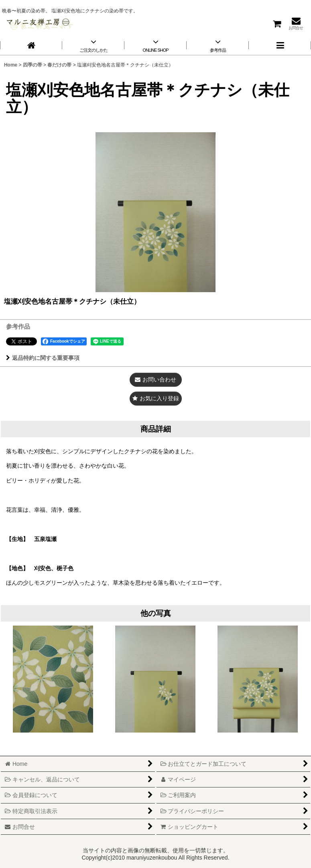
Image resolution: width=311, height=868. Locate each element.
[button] (280, 45)
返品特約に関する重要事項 (43, 358)
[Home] (31, 45)
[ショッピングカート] (276, 23)
